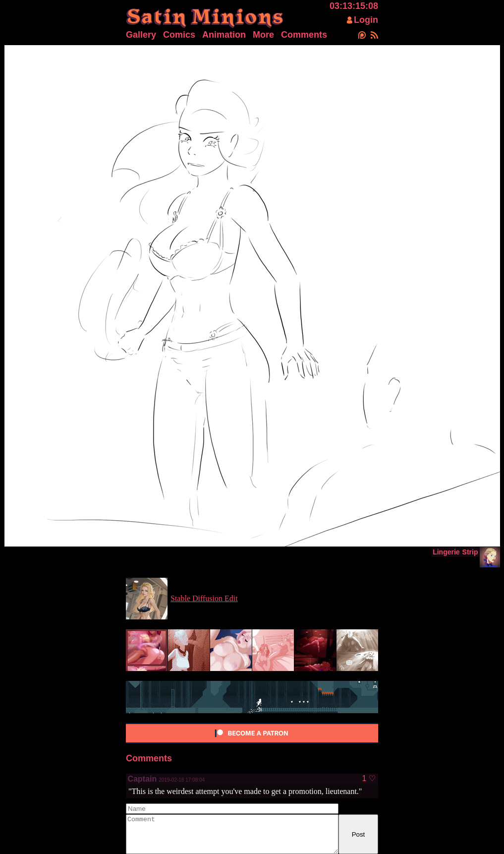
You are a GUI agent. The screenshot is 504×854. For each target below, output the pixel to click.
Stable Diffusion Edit (204, 598)
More (263, 35)
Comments (304, 35)
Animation (224, 35)
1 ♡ (368, 779)
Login (366, 20)
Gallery (141, 35)
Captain (142, 779)
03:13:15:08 (354, 6)
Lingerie (446, 552)
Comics (179, 35)
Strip (470, 552)
